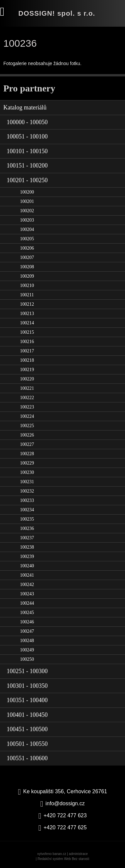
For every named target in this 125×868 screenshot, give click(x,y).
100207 (27, 257)
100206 (27, 248)
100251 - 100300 (27, 671)
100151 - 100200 (27, 166)
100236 (27, 528)
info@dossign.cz (65, 803)
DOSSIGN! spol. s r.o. (57, 13)
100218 (27, 360)
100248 (27, 641)
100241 (27, 575)
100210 (27, 285)
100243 (27, 594)
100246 (27, 622)
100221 (27, 388)
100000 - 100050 (27, 122)
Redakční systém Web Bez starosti (63, 859)
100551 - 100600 (27, 758)
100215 (27, 332)
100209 (27, 276)
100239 (27, 556)
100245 (27, 613)
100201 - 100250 (27, 180)
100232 (27, 491)
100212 (27, 304)
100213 (27, 314)
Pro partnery (29, 88)
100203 (27, 220)
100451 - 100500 (27, 729)
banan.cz (59, 854)
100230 (27, 472)
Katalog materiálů (25, 107)
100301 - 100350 (27, 686)
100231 (27, 482)
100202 (27, 211)
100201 (27, 201)
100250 (27, 659)
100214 (27, 323)
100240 (27, 566)
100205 (27, 239)
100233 (27, 500)
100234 (27, 510)
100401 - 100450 (27, 715)
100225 (27, 426)
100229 (27, 463)
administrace (78, 854)
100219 (27, 370)
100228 (27, 454)
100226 (27, 435)
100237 (27, 538)
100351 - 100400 (27, 700)
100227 (27, 444)
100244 (27, 603)
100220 (27, 379)
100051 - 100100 (27, 136)
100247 (27, 631)
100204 (27, 229)
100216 (27, 342)
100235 (27, 519)
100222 (27, 398)
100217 (27, 351)
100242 (27, 585)
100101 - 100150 (27, 151)
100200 (27, 192)
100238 (27, 547)
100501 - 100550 (27, 744)
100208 (27, 267)
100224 (27, 416)
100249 (27, 650)
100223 (27, 407)
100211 (27, 295)
